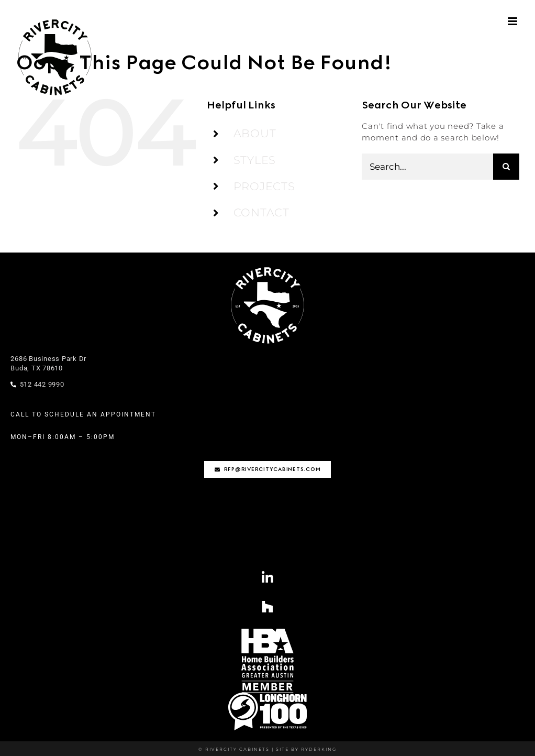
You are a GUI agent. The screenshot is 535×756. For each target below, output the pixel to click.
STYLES (255, 160)
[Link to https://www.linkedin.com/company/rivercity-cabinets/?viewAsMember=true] (268, 578)
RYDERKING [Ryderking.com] (318, 749)
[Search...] (427, 167)
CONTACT (261, 212)
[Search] (506, 167)
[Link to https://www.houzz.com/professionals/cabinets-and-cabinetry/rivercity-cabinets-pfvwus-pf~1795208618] (268, 606)
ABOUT (255, 133)
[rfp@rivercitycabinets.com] (268, 469)
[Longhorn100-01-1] (267, 697)
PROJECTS (264, 186)
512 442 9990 (37, 384)
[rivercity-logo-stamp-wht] (267, 267)
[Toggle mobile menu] (514, 21)
